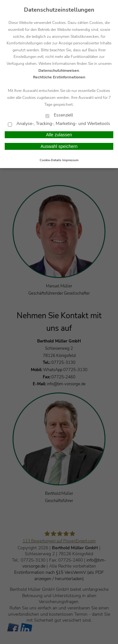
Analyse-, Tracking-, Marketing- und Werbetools (59, 124)
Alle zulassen (59, 135)
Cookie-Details (51, 160)
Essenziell (59, 115)
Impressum (70, 160)
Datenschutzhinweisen (59, 71)
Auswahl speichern (59, 146)
